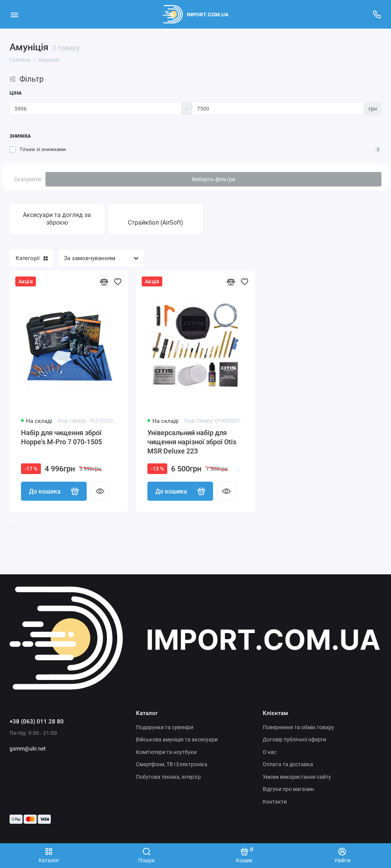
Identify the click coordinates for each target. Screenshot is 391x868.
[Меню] (14, 14)
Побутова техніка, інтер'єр (168, 777)
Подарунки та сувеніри (165, 727)
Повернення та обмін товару (298, 727)
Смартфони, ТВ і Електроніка (172, 764)
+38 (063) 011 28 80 (37, 722)
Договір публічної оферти (294, 739)
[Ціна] (95, 109)
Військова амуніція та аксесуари (177, 739)
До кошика (54, 491)
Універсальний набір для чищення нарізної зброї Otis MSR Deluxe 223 (192, 442)
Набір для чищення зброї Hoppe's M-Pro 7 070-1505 (61, 437)
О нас (270, 752)
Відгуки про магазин (288, 789)
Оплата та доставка (288, 764)
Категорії (32, 258)
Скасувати (27, 179)
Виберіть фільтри (214, 179)
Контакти (275, 802)
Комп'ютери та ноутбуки (166, 752)
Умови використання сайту (297, 777)
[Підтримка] (377, 14)
